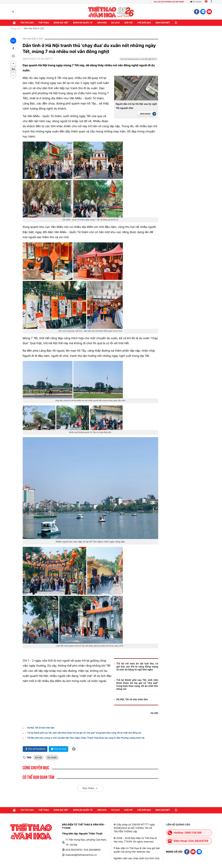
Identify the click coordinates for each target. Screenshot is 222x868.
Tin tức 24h (27, 23)
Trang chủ (15, 29)
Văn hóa (102, 23)
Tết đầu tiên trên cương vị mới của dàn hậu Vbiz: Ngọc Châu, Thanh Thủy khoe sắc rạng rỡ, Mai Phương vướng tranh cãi (86, 738)
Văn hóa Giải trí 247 (34, 29)
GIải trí (128, 23)
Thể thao (44, 23)
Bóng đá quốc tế (83, 23)
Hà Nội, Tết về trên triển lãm (132, 699)
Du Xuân (52, 757)
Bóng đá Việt (61, 23)
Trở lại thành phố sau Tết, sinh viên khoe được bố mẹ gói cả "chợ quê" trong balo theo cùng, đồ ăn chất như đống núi (137, 684)
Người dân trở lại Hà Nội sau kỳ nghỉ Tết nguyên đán (136, 106)
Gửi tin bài (196, 2)
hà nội (38, 757)
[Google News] (138, 60)
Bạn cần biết (163, 23)
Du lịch (115, 23)
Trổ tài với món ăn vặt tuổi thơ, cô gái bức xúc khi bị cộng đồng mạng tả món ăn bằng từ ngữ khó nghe (137, 667)
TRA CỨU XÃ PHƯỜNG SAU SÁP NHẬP (169, 2)
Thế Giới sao (144, 23)
